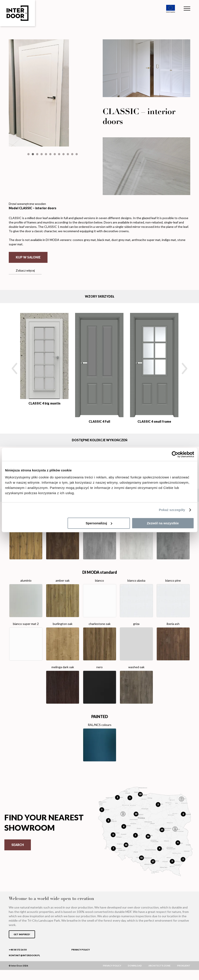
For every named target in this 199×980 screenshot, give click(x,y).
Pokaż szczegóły (172, 510)
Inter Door (18, 13)
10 (68, 203)
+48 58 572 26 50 (18, 960)
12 (77, 203)
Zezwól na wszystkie (163, 523)
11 (72, 203)
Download (135, 976)
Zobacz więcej (25, 280)
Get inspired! (22, 944)
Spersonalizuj (99, 523)
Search (18, 855)
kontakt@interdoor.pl (24, 965)
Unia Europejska (171, 9)
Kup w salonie (28, 267)
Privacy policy (81, 960)
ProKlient (184, 976)
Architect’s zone (159, 976)
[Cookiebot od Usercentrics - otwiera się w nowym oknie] (175, 454)
